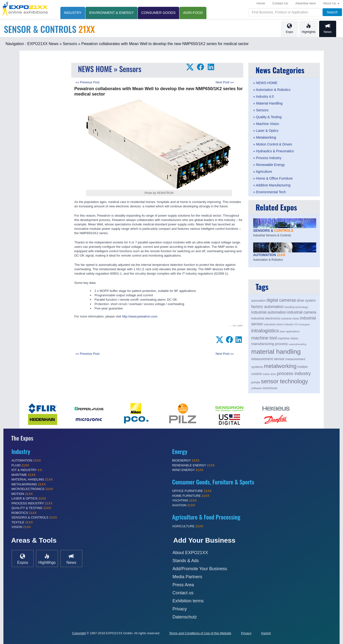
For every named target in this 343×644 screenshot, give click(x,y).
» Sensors (68, 44)
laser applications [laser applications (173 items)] (290, 331)
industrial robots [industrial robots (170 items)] (290, 319)
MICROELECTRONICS (32, 489)
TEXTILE (22, 522)
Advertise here (306, 3)
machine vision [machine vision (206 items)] (288, 338)
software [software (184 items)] (256, 388)
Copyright (79, 633)
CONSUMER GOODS (159, 13)
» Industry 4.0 (264, 96)
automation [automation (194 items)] (258, 301)
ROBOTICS (24, 513)
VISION (21, 527)
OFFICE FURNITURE (192, 491)
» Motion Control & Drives (273, 144)
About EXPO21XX (190, 553)
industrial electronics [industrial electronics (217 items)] (266, 318)
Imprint (266, 633)
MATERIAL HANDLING (32, 479)
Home (261, 3)
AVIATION (184, 505)
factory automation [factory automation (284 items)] (267, 307)
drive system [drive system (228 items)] (306, 301)
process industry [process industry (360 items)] (294, 373)
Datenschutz (185, 617)
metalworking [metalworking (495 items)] (280, 366)
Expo (289, 29)
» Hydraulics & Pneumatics (273, 151)
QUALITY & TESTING (31, 508)
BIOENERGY (186, 460)
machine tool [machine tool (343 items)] (264, 338)
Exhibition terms (188, 601)
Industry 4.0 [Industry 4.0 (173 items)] (291, 324)
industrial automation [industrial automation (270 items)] (269, 312)
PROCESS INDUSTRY (32, 503)
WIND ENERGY (188, 470)
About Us (331, 3)
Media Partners (187, 577)
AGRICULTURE (188, 526)
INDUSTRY (73, 13)
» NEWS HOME (265, 83)
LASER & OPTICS (29, 498)
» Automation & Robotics (272, 90)
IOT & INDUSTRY (27, 470)
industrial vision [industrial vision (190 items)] (274, 324)
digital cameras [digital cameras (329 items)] (281, 300)
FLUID (20, 465)
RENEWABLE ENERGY (193, 465)
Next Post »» (225, 82)
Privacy (180, 609)
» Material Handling (268, 103)
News (328, 29)
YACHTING (185, 500)
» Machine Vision (266, 124)
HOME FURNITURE (191, 496)
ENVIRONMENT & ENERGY (111, 13)
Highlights (309, 29)
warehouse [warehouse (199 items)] (270, 388)
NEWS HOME (95, 69)
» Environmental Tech (269, 192)
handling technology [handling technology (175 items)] (296, 307)
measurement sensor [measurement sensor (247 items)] (268, 359)
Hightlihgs (47, 559)
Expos (23, 559)
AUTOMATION (26, 460)
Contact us (183, 593)
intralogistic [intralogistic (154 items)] (304, 325)
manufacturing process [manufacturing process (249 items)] (269, 344)
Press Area (183, 585)
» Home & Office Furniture (273, 178)
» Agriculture (263, 172)
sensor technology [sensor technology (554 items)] (284, 381)
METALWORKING (28, 484)
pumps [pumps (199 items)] (256, 382)
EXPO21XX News (43, 44)
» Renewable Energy (269, 165)
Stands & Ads (186, 561)
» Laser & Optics (266, 131)
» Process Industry (267, 158)
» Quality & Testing (267, 117)
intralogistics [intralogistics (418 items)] (265, 331)
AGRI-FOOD (193, 13)
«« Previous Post (87, 82)
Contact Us (280, 3)
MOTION (22, 494)
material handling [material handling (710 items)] (276, 352)
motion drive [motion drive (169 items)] (269, 374)
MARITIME (23, 475)
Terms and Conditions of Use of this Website (200, 633)
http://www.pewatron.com (140, 316)
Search (332, 12)
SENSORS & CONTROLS (34, 517)
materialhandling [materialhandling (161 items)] (297, 344)
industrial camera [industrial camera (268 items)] (302, 312)
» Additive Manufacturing (272, 185)
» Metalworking (265, 137)
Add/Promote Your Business (200, 569)
